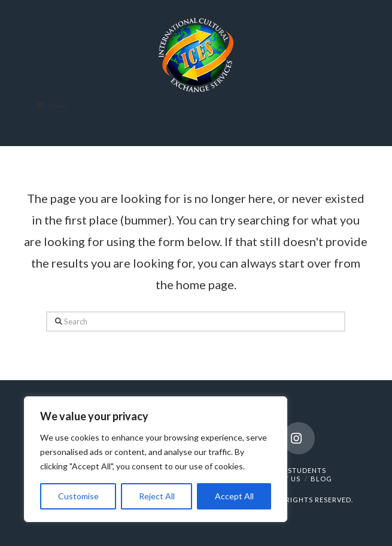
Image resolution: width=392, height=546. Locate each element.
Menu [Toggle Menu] (52, 106)
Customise (78, 496)
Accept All (234, 496)
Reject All (157, 496)
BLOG (321, 479)
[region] (156, 459)
